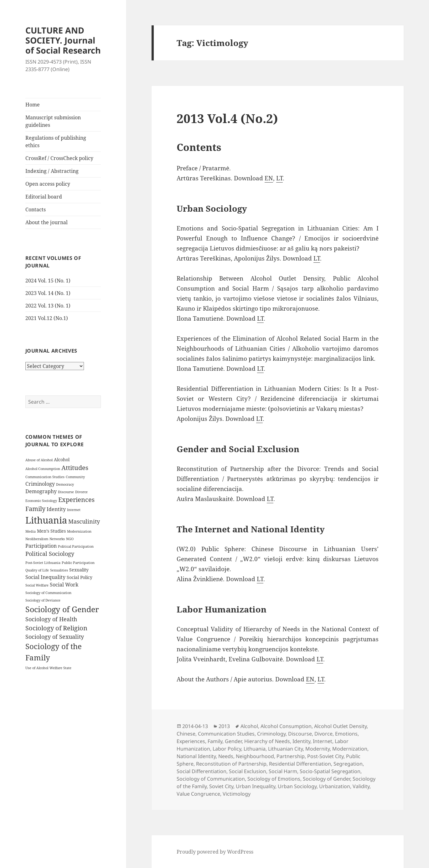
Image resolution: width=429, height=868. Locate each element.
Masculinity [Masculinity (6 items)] (84, 521)
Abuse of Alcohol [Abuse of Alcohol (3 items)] (39, 460)
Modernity (318, 749)
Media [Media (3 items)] (31, 531)
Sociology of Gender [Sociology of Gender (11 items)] (62, 609)
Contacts (36, 209)
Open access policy (48, 184)
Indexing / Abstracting (52, 171)
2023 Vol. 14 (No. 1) (48, 293)
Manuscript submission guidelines (53, 121)
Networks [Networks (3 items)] (57, 539)
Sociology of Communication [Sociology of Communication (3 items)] (48, 593)
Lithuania (255, 749)
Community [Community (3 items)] (75, 477)
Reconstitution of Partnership (231, 764)
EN (269, 178)
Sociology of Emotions (274, 779)
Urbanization (335, 786)
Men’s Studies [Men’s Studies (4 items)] (51, 531)
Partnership (291, 756)
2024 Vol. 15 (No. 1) (48, 281)
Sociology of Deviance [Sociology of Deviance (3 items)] (43, 600)
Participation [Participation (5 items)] (41, 546)
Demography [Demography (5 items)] (41, 491)
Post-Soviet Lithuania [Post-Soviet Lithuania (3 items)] (43, 563)
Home (33, 105)
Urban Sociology (297, 786)
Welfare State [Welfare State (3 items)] (60, 668)
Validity (361, 786)
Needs (226, 756)
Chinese (186, 734)
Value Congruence (198, 794)
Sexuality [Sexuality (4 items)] (79, 570)
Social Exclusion (248, 771)
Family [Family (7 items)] (35, 509)
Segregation (348, 764)
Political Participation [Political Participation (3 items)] (76, 546)
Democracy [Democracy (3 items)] (65, 484)
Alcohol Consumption (286, 726)
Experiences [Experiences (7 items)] (76, 500)
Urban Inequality (256, 786)
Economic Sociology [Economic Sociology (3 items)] (41, 501)
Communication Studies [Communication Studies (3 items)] (45, 477)
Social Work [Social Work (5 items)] (64, 585)
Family (215, 741)
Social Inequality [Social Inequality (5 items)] (45, 577)
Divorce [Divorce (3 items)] (81, 492)
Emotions (346, 734)
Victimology (237, 794)
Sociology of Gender (326, 779)
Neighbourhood (255, 756)
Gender (233, 741)
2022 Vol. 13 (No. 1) (48, 306)
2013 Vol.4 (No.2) (227, 118)
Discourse (300, 734)
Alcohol (249, 726)
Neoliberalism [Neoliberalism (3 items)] (37, 539)
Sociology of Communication (211, 779)
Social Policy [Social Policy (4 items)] (80, 577)
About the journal (47, 222)
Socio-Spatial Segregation (330, 771)
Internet (323, 741)
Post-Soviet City (325, 756)
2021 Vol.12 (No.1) (47, 318)
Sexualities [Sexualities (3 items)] (59, 570)
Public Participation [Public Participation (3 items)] (78, 563)
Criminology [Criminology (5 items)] (40, 484)
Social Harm (283, 771)
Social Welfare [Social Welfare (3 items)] (37, 585)
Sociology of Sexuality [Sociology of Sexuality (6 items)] (55, 637)
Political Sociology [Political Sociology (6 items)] (50, 554)
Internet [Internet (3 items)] (74, 510)
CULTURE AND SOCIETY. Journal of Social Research (63, 40)
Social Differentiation (202, 771)
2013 (224, 726)
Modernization (350, 749)
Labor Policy (227, 749)
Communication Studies (226, 734)
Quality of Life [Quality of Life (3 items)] (37, 570)
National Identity (196, 756)
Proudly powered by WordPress (215, 852)
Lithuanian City (285, 749)
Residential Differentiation (300, 764)
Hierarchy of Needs (267, 741)
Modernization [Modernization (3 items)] (79, 531)
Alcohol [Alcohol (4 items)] (62, 460)
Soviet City (221, 786)
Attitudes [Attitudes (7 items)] (75, 468)
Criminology (271, 734)
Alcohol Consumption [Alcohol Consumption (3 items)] (43, 469)
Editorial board (44, 197)
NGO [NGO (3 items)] (70, 539)
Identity (301, 741)
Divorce (323, 734)
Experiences (191, 741)
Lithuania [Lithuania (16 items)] (46, 520)
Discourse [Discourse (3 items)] (66, 492)
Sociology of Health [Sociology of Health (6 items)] (51, 619)
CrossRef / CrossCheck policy (59, 158)
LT (279, 178)
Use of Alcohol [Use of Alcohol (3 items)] (37, 668)
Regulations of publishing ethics (56, 142)
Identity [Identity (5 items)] (56, 509)
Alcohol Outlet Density (340, 726)
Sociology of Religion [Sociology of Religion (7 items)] (56, 628)
